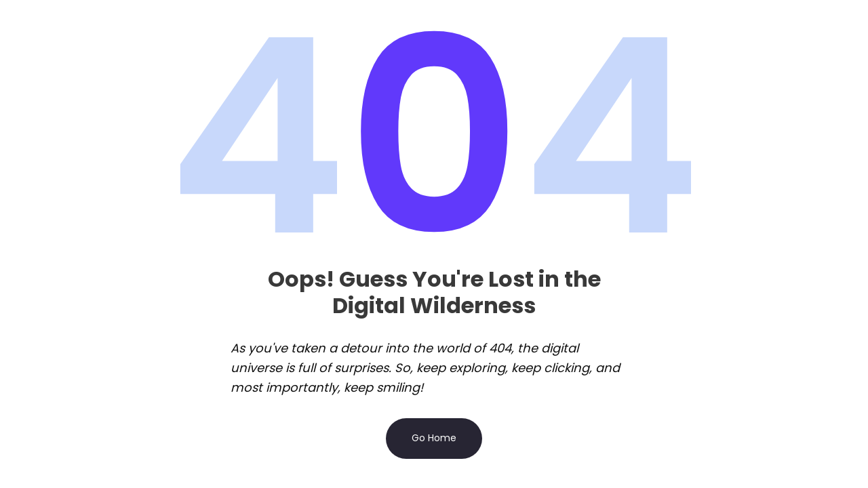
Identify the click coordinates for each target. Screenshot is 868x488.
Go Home (434, 438)
